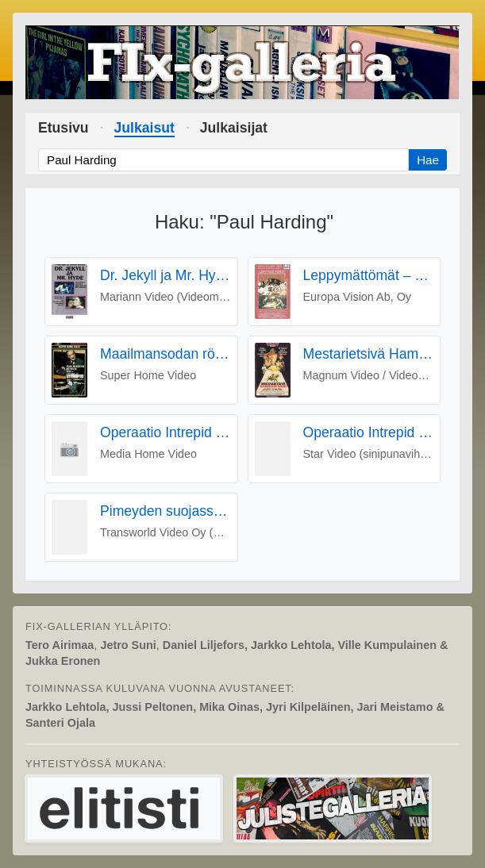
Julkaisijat (234, 128)
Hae (428, 160)
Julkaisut (144, 128)
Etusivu (64, 128)
